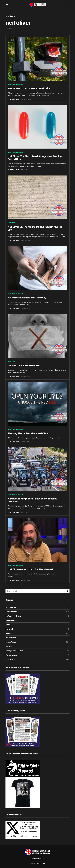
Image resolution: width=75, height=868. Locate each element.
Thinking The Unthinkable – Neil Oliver (28, 433)
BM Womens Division (14, 616)
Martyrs (9, 646)
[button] (7, 5)
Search (67, 591)
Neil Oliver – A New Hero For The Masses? (30, 569)
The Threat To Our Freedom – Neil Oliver (30, 88)
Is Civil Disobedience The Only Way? (28, 298)
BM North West (11, 612)
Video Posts (20, 84)
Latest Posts (12, 84)
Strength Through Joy (14, 651)
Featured (9, 629)
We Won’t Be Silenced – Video (24, 365)
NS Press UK (41, 863)
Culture (8, 625)
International (11, 638)
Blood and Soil (11, 607)
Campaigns (10, 620)
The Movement (11, 655)
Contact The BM (37, 859)
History (8, 633)
